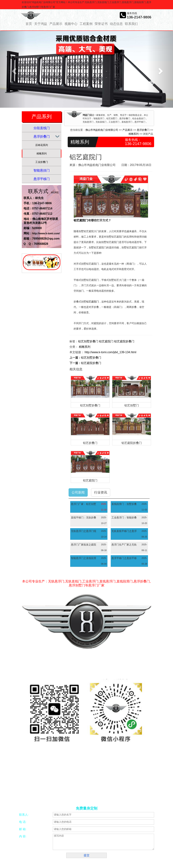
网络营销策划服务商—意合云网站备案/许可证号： (63, 774)
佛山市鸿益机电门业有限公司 (102, 130)
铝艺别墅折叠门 (88, 341)
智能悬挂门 (42, 170)
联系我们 (131, 24)
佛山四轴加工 (55, 796)
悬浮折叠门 (42, 137)
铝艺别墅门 (132, 405)
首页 (29, 24)
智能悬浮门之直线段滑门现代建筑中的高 (84, 559)
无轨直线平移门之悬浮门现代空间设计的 (124, 532)
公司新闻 (78, 492)
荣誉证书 (101, 24)
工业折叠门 (42, 162)
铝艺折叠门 (90, 443)
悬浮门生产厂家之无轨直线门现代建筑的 (124, 545)
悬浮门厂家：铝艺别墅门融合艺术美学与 (84, 505)
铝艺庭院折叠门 (124, 341)
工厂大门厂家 (37, 800)
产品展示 (56, 24)
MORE (55, 192)
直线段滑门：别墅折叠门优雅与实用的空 (124, 505)
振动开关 (99, 796)
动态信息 (116, 24)
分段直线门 (42, 128)
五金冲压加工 (86, 796)
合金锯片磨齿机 (38, 796)
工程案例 (86, 24)
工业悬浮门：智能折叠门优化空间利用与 (124, 518)
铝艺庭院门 (81, 220)
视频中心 (71, 24)
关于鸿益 (41, 24)
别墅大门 (123, 796)
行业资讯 (101, 492)
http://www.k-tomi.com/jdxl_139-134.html (110, 352)
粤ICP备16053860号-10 (110, 774)
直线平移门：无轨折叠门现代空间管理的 (84, 518)
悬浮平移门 (42, 179)
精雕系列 (42, 154)
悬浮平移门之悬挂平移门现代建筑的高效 (124, 559)
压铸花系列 (42, 145)
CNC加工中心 (70, 796)
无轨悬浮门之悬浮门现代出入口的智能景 (84, 532)
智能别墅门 (111, 796)
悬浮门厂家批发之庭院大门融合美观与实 (84, 545)
